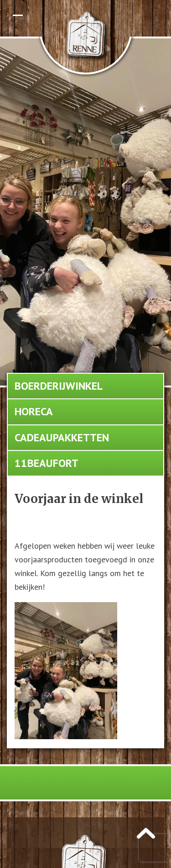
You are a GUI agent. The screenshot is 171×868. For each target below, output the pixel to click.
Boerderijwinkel (59, 386)
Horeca (34, 411)
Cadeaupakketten (62, 437)
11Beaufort (47, 463)
